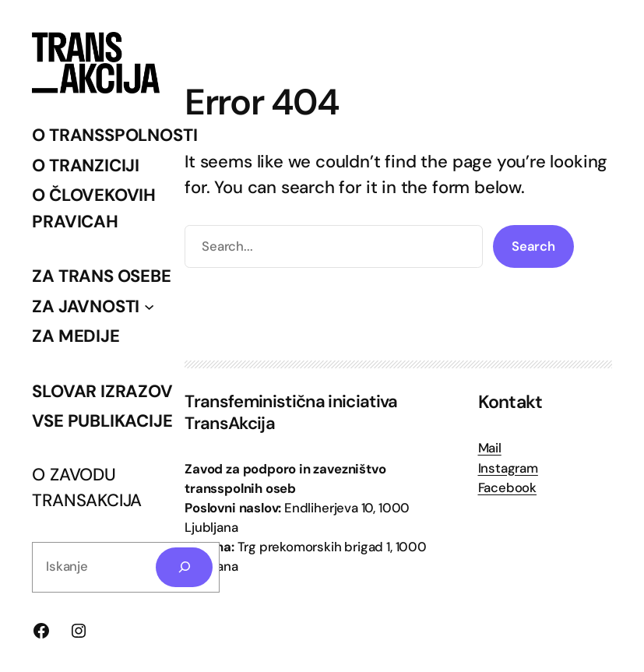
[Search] (184, 567)
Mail (490, 448)
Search (533, 246)
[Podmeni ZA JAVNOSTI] (149, 306)
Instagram (508, 468)
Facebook (508, 487)
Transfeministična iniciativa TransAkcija (291, 412)
